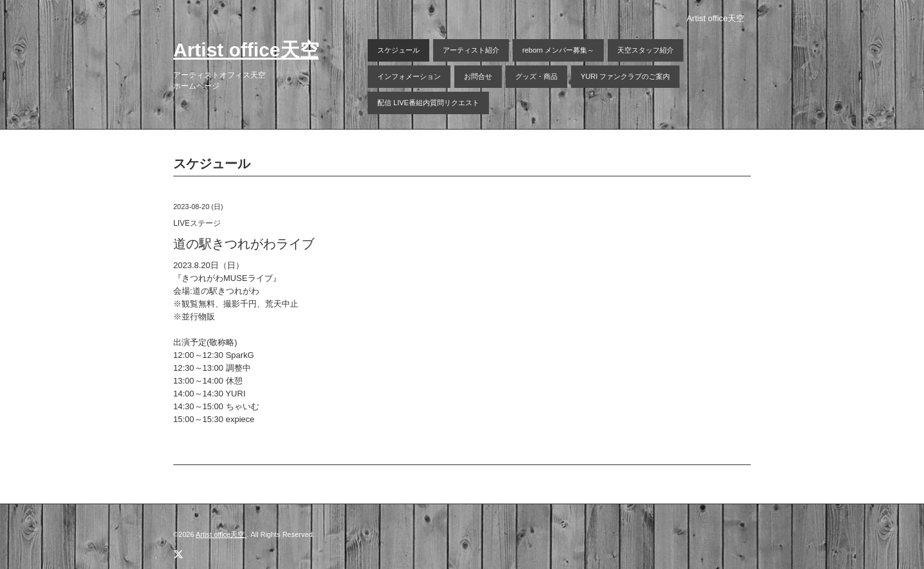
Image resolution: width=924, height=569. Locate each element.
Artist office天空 (246, 50)
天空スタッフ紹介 (646, 50)
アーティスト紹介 (471, 50)
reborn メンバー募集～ (558, 50)
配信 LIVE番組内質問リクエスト (428, 103)
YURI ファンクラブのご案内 (625, 76)
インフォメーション (409, 76)
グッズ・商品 (536, 76)
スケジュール (398, 50)
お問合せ (478, 76)
